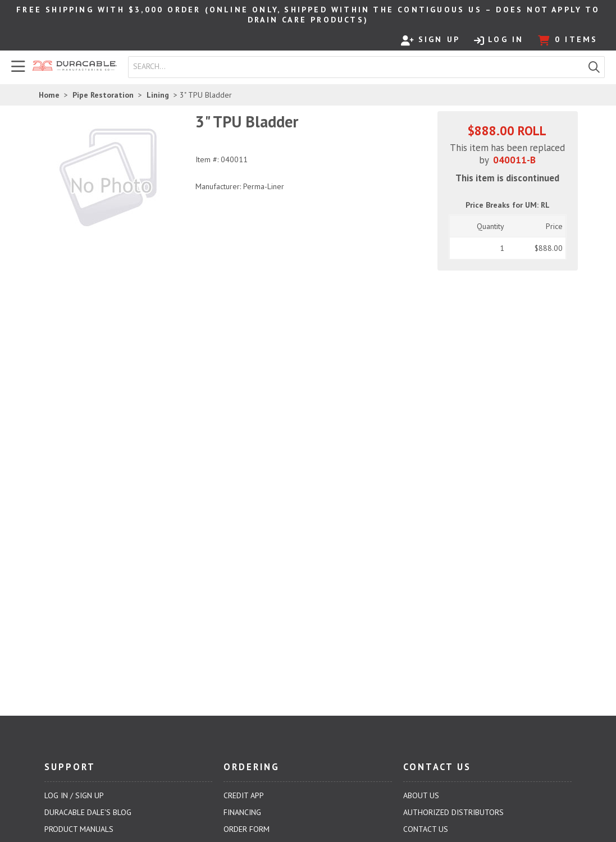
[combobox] (356, 67)
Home (49, 95)
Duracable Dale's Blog (88, 812)
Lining (158, 95)
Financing (242, 812)
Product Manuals (79, 829)
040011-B (514, 160)
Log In (499, 40)
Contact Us (426, 829)
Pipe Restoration (103, 95)
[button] (594, 67)
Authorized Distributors (453, 812)
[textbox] (359, 67)
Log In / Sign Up (74, 795)
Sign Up (430, 40)
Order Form (247, 829)
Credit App (244, 795)
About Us (421, 795)
